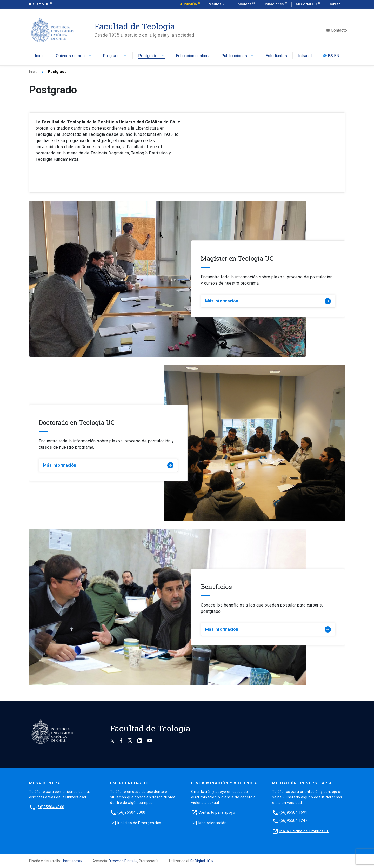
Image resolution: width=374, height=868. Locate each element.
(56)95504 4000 (50, 807)
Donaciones (274, 4)
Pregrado (115, 56)
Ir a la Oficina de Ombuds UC (304, 831)
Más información (268, 301)
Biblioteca (243, 4)
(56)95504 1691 (293, 812)
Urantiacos (70, 861)
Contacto (337, 30)
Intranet (305, 56)
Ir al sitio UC (39, 4)
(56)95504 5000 (131, 812)
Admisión (189, 4)
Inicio (40, 56)
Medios (217, 4)
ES (330, 56)
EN (337, 56)
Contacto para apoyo (217, 812)
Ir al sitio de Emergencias (139, 823)
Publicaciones (238, 56)
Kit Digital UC (200, 861)
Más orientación (213, 823)
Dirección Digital (122, 861)
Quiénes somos (74, 56)
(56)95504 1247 (293, 820)
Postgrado (151, 56)
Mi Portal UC (307, 4)
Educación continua (193, 56)
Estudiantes (276, 56)
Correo (337, 4)
